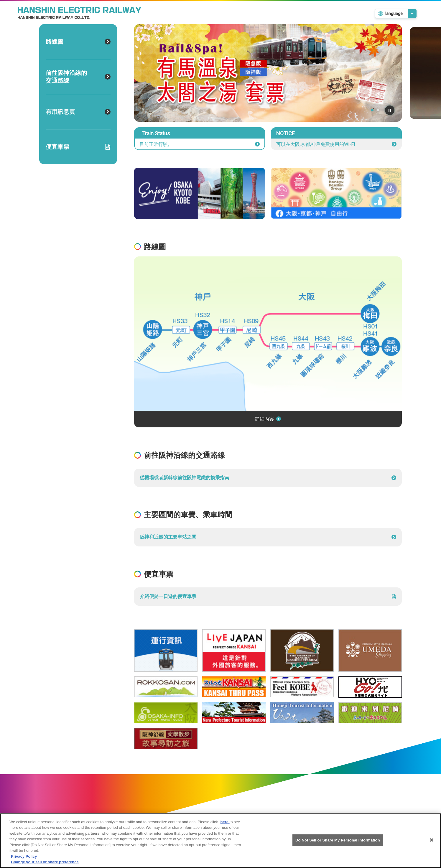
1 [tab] (372, 110)
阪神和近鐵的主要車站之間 (268, 537)
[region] (220, 841)
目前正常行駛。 (200, 144)
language (394, 14)
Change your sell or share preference (45, 862)
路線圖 (78, 42)
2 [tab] (378, 110)
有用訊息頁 (78, 112)
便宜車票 (78, 147)
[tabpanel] (268, 73)
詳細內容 (268, 419)
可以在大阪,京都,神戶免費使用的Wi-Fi (336, 144)
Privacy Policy (24, 856)
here (225, 822)
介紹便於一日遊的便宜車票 (268, 596)
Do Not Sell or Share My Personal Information (338, 840)
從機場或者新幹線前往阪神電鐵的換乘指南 (268, 478)
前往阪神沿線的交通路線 (78, 77)
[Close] (432, 840)
